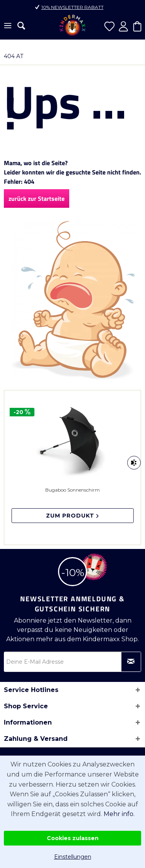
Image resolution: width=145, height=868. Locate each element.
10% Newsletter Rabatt (72, 7)
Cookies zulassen (73, 838)
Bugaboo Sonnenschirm (72, 505)
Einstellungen (73, 857)
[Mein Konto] (123, 26)
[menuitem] (8, 26)
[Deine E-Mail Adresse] (72, 662)
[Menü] (8, 26)
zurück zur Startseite (37, 198)
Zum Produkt (72, 516)
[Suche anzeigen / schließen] (21, 26)
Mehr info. (119, 814)
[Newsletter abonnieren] (131, 662)
